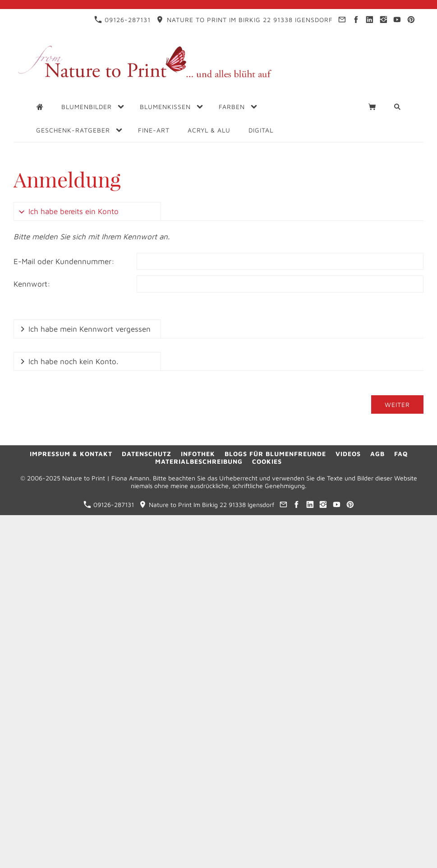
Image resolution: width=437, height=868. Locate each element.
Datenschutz (147, 454)
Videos (348, 454)
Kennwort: (32, 284)
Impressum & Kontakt (71, 454)
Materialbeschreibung (199, 461)
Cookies (267, 461)
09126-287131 (122, 20)
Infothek (198, 454)
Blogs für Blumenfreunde (275, 454)
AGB (377, 454)
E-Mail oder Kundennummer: (64, 261)
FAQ (401, 454)
